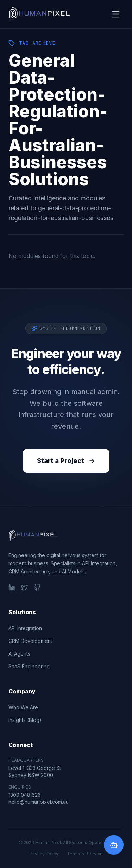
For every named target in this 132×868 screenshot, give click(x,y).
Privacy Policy (44, 854)
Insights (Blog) (25, 720)
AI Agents (19, 654)
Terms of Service (85, 854)
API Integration (25, 628)
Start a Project (66, 461)
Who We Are (23, 707)
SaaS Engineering (29, 666)
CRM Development (30, 641)
